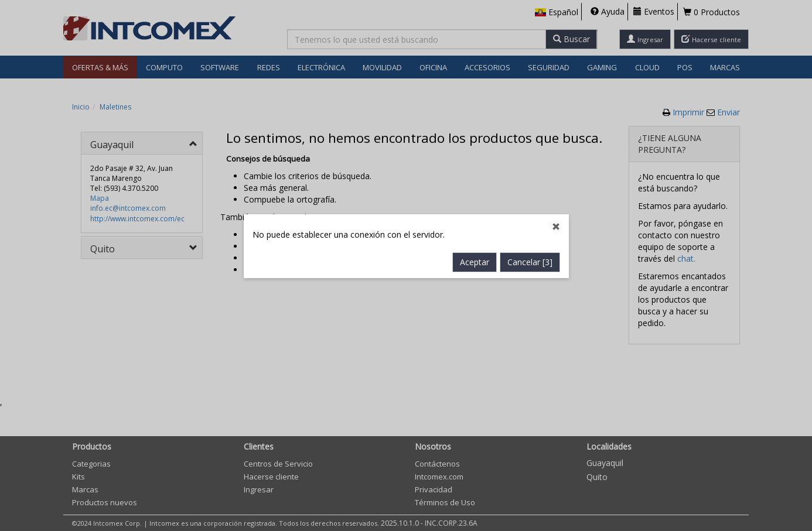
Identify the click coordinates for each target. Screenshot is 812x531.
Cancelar (530, 250)
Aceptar (475, 250)
